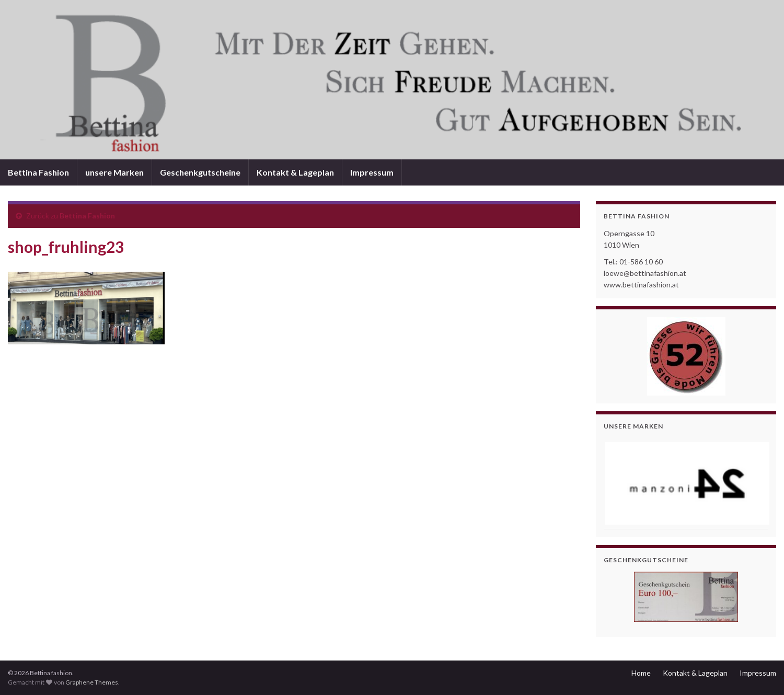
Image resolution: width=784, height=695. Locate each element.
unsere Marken (114, 172)
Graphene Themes (92, 682)
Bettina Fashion (38, 172)
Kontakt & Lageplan (295, 172)
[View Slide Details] (686, 483)
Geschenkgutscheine (200, 172)
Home (641, 673)
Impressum (372, 172)
